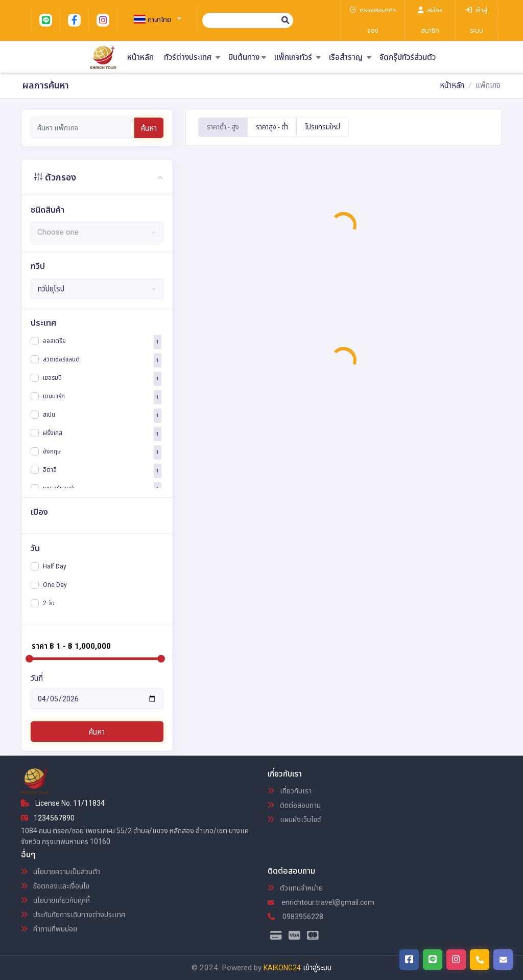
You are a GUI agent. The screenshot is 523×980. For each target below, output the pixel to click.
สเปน (49, 415)
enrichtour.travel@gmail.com (321, 902)
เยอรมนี (52, 378)
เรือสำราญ (350, 58)
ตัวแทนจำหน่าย (295, 888)
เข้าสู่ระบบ (317, 968)
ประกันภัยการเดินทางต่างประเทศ (73, 915)
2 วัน (49, 603)
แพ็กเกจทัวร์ (298, 58)
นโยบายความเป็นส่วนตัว (61, 872)
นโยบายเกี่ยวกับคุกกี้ (55, 900)
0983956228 (295, 917)
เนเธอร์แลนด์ (58, 488)
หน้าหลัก (140, 58)
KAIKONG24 (282, 968)
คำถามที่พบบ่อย (49, 929)
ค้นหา (149, 128)
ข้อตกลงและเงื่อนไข (55, 886)
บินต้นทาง (247, 58)
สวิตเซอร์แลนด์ (61, 359)
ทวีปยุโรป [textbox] (51, 289)
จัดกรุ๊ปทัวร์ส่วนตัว (408, 58)
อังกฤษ (52, 451)
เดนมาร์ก (54, 396)
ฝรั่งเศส (53, 433)
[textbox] (153, 20)
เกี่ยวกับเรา (290, 791)
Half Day (55, 566)
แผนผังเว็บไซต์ (295, 819)
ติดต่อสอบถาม (294, 805)
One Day (55, 585)
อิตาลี (50, 470)
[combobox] (153, 15)
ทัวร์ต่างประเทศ (192, 58)
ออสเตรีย (54, 341)
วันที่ (37, 678)
